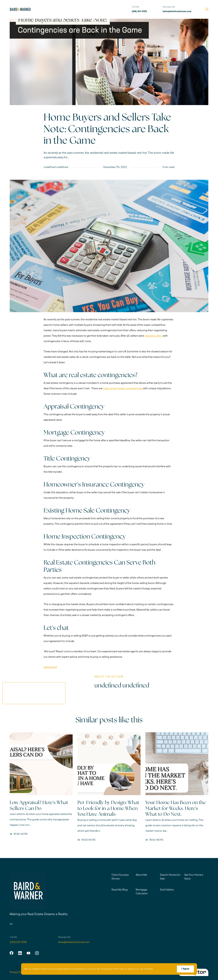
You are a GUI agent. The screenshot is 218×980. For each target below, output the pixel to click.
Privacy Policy (18, 972)
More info (158, 969)
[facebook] (11, 953)
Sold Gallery (167, 890)
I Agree (185, 969)
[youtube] (28, 953)
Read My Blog (120, 890)
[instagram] (37, 953)
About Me (141, 875)
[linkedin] (20, 953)
